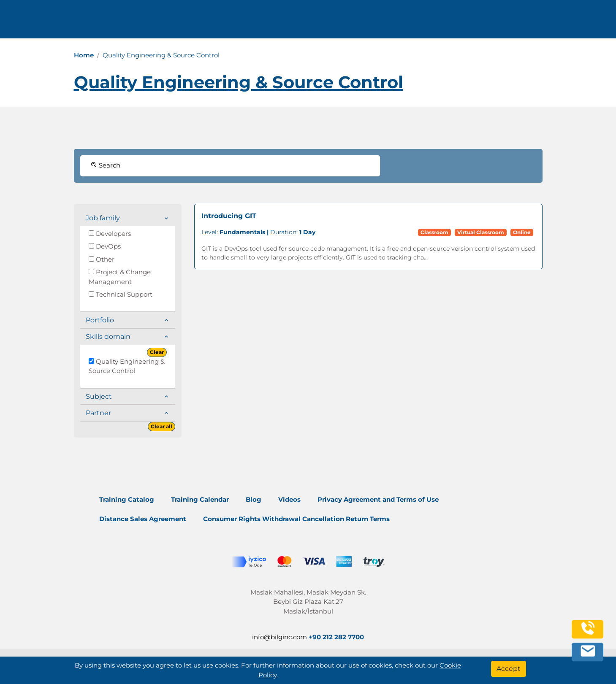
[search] (582, 22)
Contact (477, 22)
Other (102, 259)
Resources (428, 22)
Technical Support (121, 294)
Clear (157, 352)
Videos (289, 499)
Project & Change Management (120, 277)
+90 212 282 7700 (157, 22)
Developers (110, 234)
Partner (98, 413)
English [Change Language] (545, 22)
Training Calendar (200, 499)
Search (106, 165)
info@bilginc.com (229, 22)
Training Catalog (127, 499)
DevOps (105, 246)
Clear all (161, 426)
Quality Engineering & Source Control (127, 366)
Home (84, 55)
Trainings (317, 22)
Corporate (372, 22)
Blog (254, 499)
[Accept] (509, 669)
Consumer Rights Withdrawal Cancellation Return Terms (296, 519)
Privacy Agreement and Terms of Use (378, 499)
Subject (99, 396)
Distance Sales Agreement (143, 519)
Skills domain (108, 337)
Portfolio (100, 320)
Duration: (258, 232)
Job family (103, 218)
